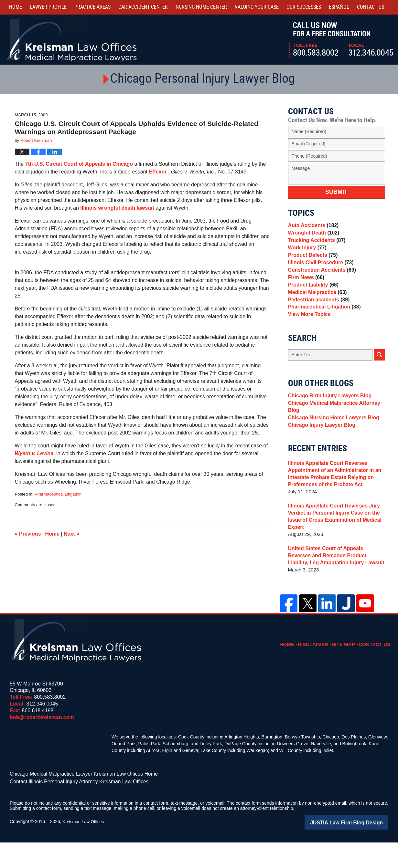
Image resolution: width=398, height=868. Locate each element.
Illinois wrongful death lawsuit (117, 208)
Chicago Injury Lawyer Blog (320, 452)
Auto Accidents (312, 226)
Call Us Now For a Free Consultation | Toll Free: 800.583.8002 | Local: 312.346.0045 (341, 40)
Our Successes (304, 7)
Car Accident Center (143, 7)
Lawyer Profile (48, 7)
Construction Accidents (320, 281)
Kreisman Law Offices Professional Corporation (72, 40)
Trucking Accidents (315, 244)
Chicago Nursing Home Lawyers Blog (331, 443)
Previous (28, 534)
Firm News (305, 290)
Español (339, 7)
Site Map (347, 669)
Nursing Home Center (201, 7)
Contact (371, 7)
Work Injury (306, 253)
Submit (336, 192)
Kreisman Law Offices (85, 848)
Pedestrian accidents (317, 317)
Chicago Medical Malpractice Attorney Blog (332, 430)
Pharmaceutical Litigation (58, 494)
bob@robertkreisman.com (42, 745)
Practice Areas (92, 7)
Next (71, 534)
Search (379, 376)
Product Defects (312, 262)
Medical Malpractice (316, 308)
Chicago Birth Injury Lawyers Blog (328, 418)
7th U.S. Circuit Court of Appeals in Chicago (79, 164)
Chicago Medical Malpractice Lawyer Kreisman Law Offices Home (76, 801)
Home (16, 7)
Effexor (158, 172)
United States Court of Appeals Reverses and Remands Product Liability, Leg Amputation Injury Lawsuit (335, 584)
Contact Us (376, 669)
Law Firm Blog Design (357, 848)
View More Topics (308, 335)
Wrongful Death (312, 235)
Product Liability (312, 299)
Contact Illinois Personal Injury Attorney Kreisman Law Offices (72, 808)
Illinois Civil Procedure (319, 272)
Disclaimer (319, 669)
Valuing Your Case (257, 7)
